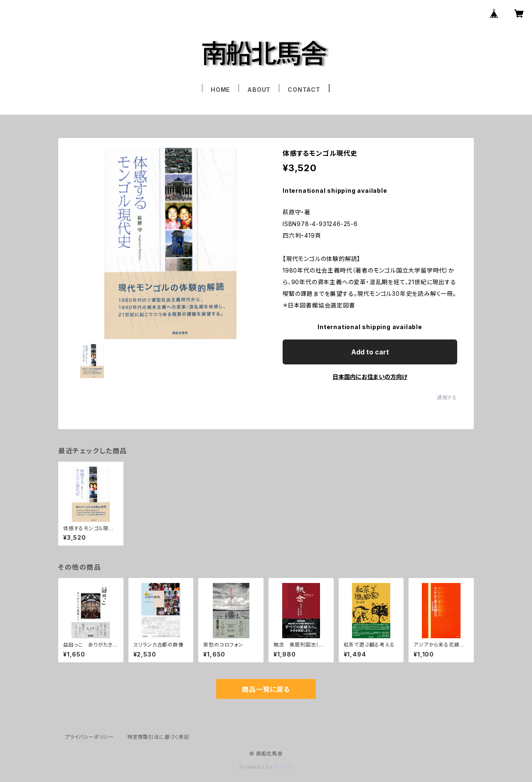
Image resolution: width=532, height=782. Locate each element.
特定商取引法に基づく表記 (158, 737)
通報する (447, 397)
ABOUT (259, 90)
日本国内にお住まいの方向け (370, 377)
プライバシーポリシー (89, 737)
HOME (220, 90)
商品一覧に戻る (266, 689)
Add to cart (370, 352)
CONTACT (304, 90)
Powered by (266, 767)
